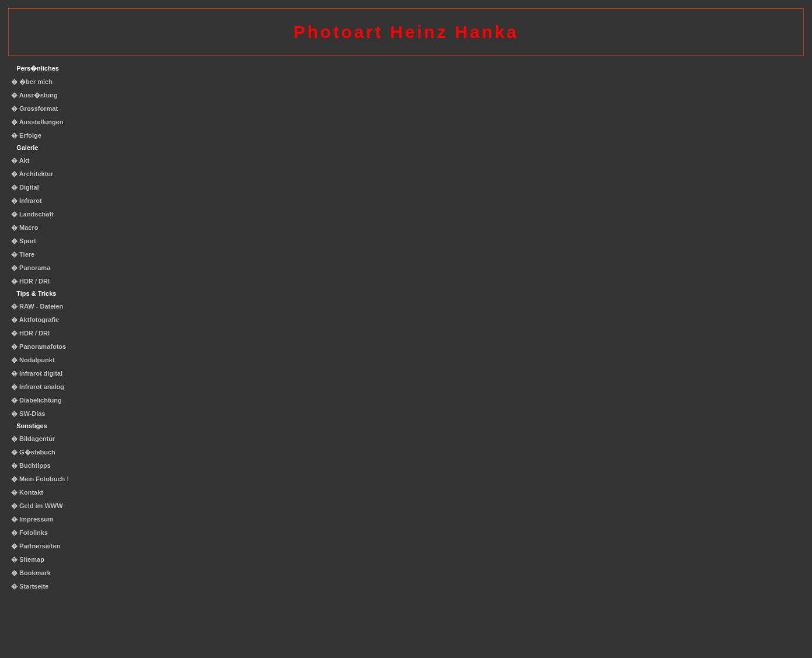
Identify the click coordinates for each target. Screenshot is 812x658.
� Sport (24, 241)
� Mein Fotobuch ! (40, 479)
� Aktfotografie (35, 320)
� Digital (25, 187)
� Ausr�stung (34, 95)
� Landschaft (32, 214)
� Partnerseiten (36, 546)
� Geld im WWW (37, 506)
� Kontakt (27, 492)
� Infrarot (27, 201)
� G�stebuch (33, 452)
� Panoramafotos (39, 346)
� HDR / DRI (30, 281)
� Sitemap (28, 559)
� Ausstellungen (37, 122)
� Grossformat (34, 108)
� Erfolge (26, 135)
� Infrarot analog (38, 387)
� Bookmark (31, 573)
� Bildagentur (33, 439)
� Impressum (32, 519)
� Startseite (30, 586)
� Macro (25, 228)
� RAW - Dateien (37, 306)
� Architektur (32, 174)
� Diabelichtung (36, 400)
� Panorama (31, 268)
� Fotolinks (29, 533)
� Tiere (23, 254)
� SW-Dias (28, 414)
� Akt (20, 160)
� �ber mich (32, 82)
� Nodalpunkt (33, 360)
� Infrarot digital (37, 373)
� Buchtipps (31, 466)
